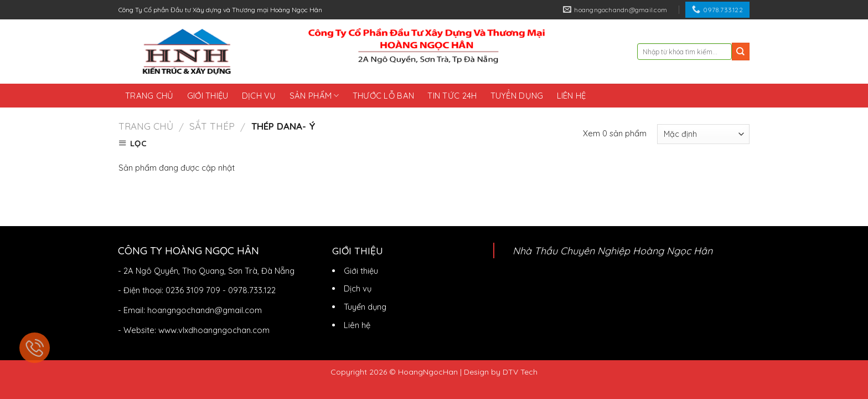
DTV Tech (520, 372)
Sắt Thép (212, 126)
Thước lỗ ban (384, 96)
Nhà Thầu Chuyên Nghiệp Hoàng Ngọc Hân (613, 250)
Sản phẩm (314, 96)
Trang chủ (149, 96)
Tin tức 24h (452, 96)
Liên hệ (572, 96)
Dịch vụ (259, 96)
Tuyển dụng (517, 96)
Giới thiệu (208, 96)
